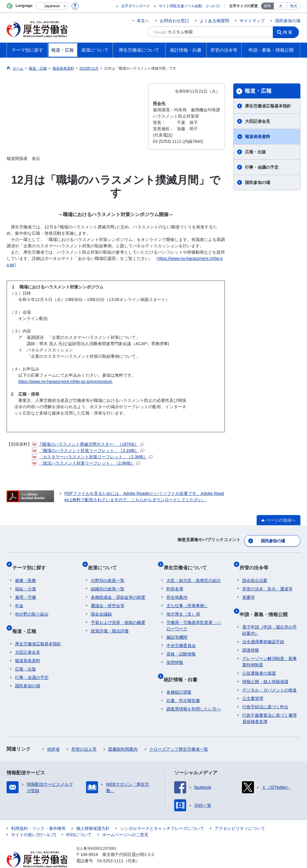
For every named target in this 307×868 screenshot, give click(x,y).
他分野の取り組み (32, 606)
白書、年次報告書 (183, 687)
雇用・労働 (25, 589)
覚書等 (249, 589)
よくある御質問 (214, 21)
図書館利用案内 (123, 735)
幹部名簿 (175, 581)
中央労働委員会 (181, 637)
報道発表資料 (258, 137)
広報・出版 (255, 152)
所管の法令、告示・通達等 (267, 581)
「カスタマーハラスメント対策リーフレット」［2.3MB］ (92, 457)
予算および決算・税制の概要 (118, 614)
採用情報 (175, 654)
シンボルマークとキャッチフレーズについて (162, 815)
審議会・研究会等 (108, 598)
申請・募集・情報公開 (266, 603)
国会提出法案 (255, 572)
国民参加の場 (288, 21)
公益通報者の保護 (259, 659)
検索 (290, 32)
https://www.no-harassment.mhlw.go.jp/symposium (65, 381)
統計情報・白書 (183, 668)
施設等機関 (177, 629)
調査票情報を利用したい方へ (194, 695)
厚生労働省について (188, 562)
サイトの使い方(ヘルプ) (33, 821)
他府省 (53, 735)
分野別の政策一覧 (108, 572)
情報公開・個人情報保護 (265, 668)
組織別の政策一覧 (108, 581)
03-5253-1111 (110, 847)
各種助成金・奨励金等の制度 (118, 589)
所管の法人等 (84, 735)
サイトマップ (252, 21)
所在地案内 (177, 589)
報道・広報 (258, 91)
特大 (294, 6)
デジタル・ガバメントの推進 (270, 676)
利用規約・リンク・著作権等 (38, 815)
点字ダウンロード (136, 6)
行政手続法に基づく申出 (265, 693)
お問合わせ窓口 (174, 21)
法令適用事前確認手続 (263, 628)
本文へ (143, 21)
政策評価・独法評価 (110, 623)
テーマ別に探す (32, 562)
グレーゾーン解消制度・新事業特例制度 (270, 648)
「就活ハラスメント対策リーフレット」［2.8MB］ (86, 463)
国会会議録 (101, 606)
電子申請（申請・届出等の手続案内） (270, 616)
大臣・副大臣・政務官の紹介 (194, 572)
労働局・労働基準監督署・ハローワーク (194, 618)
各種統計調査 (179, 678)
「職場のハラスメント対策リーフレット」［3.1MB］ (88, 451)
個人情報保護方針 (93, 815)
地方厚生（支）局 (183, 606)
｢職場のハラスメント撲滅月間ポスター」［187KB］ (88, 444)
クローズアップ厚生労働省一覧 (179, 735)
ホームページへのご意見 (125, 821)
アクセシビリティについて (240, 815)
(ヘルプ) (213, 6)
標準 (267, 6)
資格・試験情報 (181, 646)
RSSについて (79, 821)
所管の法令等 (257, 562)
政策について (105, 562)
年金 (19, 598)
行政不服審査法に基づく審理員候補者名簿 (270, 705)
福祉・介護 (25, 581)
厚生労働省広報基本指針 (268, 106)
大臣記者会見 (258, 121)
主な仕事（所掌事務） (187, 598)
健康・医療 (25, 572)
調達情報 (251, 636)
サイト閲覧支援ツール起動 (180, 6)
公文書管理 (253, 685)
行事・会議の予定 (262, 167)
